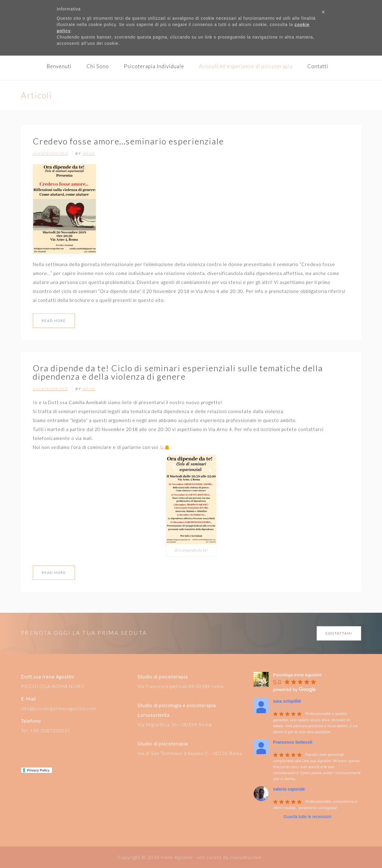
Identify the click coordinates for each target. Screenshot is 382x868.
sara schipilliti (287, 701)
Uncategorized (50, 153)
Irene (89, 153)
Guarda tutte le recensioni (307, 817)
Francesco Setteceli (293, 742)
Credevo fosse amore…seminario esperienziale (128, 141)
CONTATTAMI (339, 633)
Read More (54, 321)
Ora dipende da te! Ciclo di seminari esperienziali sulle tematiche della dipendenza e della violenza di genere (178, 372)
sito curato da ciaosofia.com (229, 857)
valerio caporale (289, 789)
